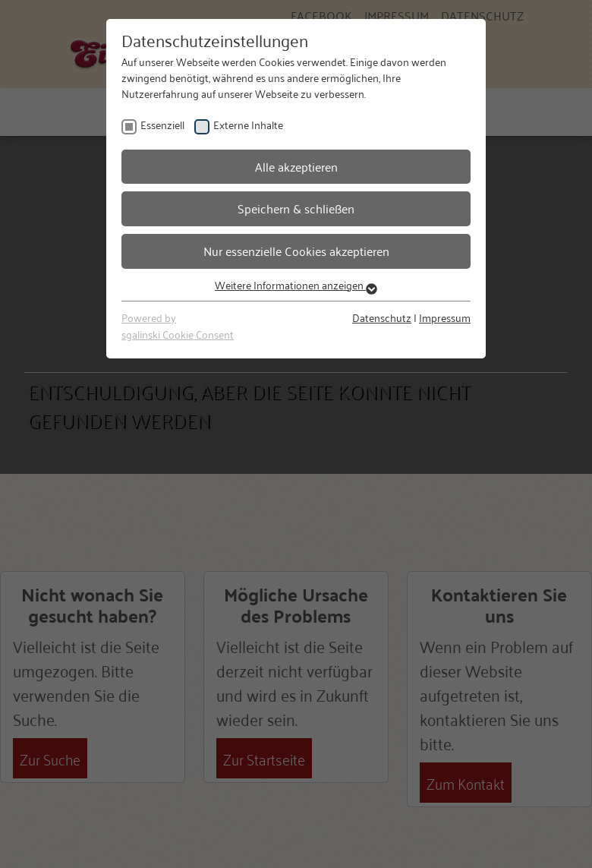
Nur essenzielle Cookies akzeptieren (296, 251)
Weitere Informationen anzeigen (296, 284)
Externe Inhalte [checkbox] (248, 124)
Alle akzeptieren (296, 166)
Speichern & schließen (296, 208)
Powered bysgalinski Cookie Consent (178, 325)
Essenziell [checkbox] (162, 124)
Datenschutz (382, 317)
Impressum (445, 317)
